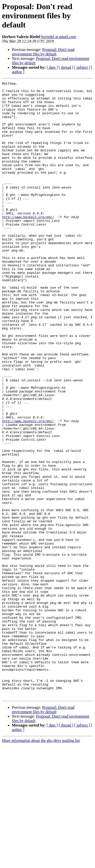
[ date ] (52, 67)
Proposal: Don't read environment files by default (43, 52)
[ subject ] (82, 67)
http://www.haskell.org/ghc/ (28, 244)
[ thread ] (66, 67)
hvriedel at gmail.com (59, 37)
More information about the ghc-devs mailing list (41, 864)
